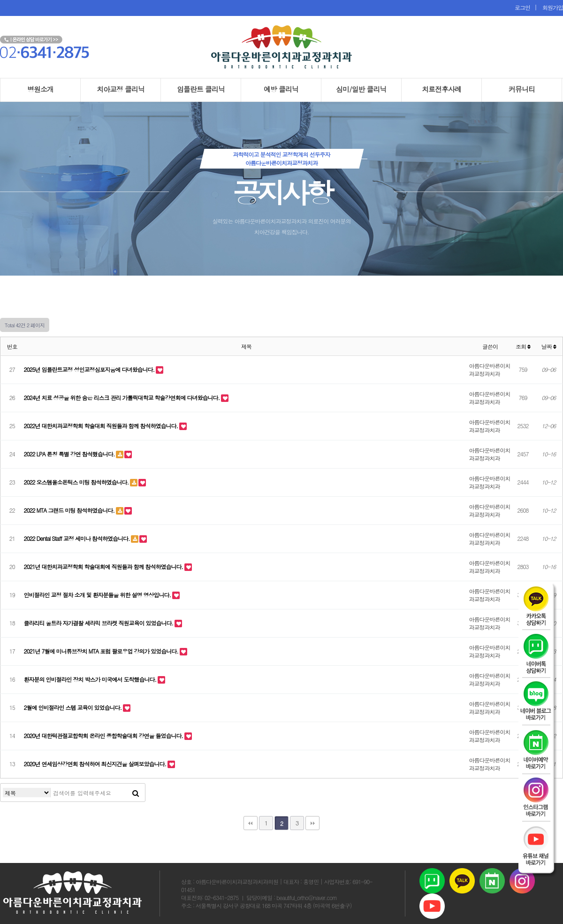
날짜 (549, 346)
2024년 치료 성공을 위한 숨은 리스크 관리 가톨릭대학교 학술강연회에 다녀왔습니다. (123, 397)
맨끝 (312, 823)
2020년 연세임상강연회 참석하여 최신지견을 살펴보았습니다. (96, 764)
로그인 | (526, 7)
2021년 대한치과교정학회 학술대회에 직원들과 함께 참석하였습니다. (104, 566)
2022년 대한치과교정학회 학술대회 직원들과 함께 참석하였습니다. (102, 426)
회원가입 (551, 7)
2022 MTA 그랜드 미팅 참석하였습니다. (70, 510)
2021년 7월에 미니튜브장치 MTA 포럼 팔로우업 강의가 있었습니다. (102, 651)
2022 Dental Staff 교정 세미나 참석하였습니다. (78, 538)
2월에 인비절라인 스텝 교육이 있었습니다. (74, 707)
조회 (523, 346)
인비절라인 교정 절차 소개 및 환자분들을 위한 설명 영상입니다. (98, 595)
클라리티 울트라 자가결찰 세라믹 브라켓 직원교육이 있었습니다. (99, 623)
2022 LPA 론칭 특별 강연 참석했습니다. (70, 454)
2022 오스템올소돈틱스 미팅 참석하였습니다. (77, 482)
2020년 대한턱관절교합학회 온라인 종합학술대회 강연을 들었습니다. (104, 735)
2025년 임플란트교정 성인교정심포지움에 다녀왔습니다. (90, 369)
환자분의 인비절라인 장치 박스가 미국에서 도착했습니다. (91, 679)
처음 (251, 823)
